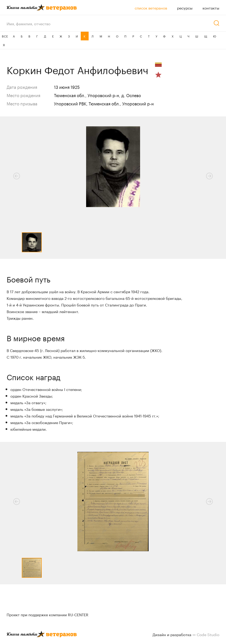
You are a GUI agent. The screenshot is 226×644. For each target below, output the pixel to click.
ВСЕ (5, 36)
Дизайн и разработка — (186, 634)
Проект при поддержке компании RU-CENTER (48, 614)
